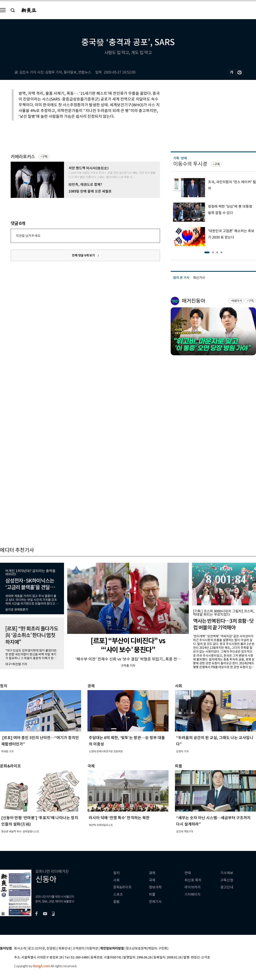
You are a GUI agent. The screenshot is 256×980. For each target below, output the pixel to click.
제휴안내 (64, 949)
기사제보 (227, 873)
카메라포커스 (23, 157)
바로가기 (237, 301)
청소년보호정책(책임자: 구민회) (147, 949)
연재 (188, 873)
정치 (116, 873)
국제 (152, 880)
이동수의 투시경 (190, 164)
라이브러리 (193, 887)
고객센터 (78, 949)
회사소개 (20, 949)
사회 (116, 880)
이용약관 (92, 949)
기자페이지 (193, 894)
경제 (152, 873)
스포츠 (118, 894)
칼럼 (116, 902)
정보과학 (155, 887)
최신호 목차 (193, 880)
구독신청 (227, 880)
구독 (45, 157)
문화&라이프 (122, 887)
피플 (152, 894)
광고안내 (227, 887)
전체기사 (155, 902)
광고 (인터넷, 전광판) (42, 949)
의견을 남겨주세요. (28, 236)
